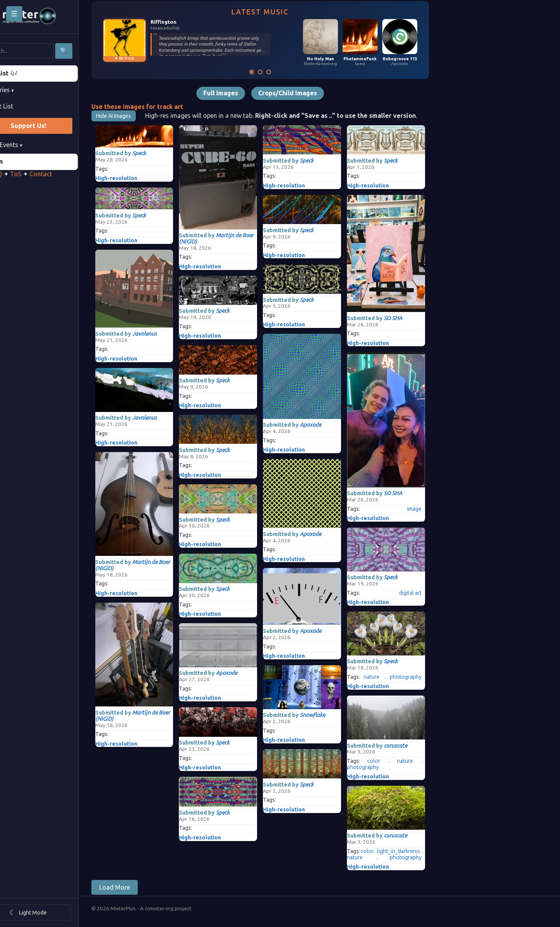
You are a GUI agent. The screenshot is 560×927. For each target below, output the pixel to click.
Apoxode (249, 673)
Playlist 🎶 (24, 73)
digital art (432, 593)
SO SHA (415, 318)
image (437, 509)
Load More (137, 887)
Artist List (22, 106)
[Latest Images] (282, 72)
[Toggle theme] (50, 913)
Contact (63, 174)
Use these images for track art (159, 107)
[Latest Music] (274, 72)
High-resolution (138, 178)
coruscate (418, 746)
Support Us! (50, 126)
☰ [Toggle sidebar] (14, 14)
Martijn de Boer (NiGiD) (155, 565)
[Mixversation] (291, 72)
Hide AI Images (136, 116)
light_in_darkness (421, 851)
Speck (161, 153)
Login (17, 161)
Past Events (26, 145)
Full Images (243, 93)
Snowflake (335, 715)
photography (428, 677)
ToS (38, 174)
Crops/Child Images (310, 93)
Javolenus (167, 334)
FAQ (18, 174)
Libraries (22, 90)
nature (394, 677)
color (396, 761)
